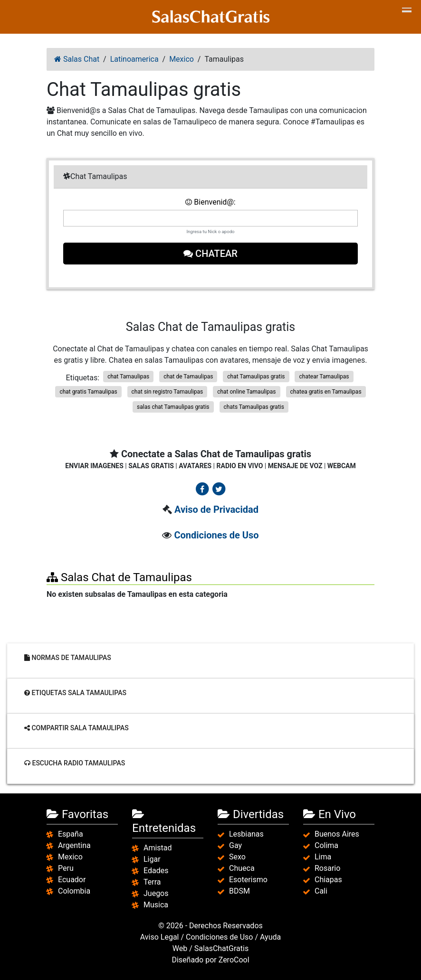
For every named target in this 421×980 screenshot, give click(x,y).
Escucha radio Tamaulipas (75, 763)
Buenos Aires (337, 834)
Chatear (210, 254)
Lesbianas (246, 834)
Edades (156, 871)
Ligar (152, 859)
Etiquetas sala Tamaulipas (75, 693)
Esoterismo (248, 880)
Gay (235, 845)
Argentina (74, 845)
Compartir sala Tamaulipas (77, 728)
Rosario (327, 868)
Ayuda (270, 937)
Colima (326, 845)
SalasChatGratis (221, 948)
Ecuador (72, 880)
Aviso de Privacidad (216, 509)
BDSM (239, 891)
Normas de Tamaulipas (68, 658)
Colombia (74, 891)
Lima (323, 857)
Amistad (158, 848)
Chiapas (328, 880)
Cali (321, 891)
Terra (152, 882)
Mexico (70, 857)
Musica (156, 905)
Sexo (237, 857)
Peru (66, 868)
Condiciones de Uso (216, 535)
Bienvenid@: (210, 202)
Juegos (156, 893)
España (71, 834)
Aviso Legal (160, 937)
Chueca (242, 868)
